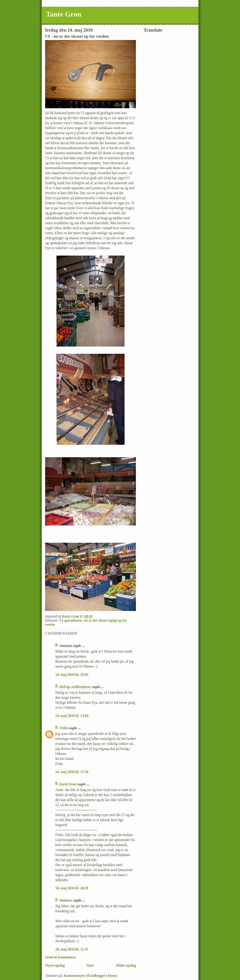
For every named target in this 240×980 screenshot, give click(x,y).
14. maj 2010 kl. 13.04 (72, 716)
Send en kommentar (60, 957)
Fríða (64, 728)
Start (90, 965)
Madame (66, 900)
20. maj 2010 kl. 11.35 (72, 949)
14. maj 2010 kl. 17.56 (72, 772)
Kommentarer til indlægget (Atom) (90, 976)
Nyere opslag (55, 965)
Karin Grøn (68, 784)
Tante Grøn (64, 14)
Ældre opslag (126, 965)
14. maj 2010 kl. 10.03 (72, 675)
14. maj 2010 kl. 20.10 (72, 888)
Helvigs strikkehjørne (75, 687)
